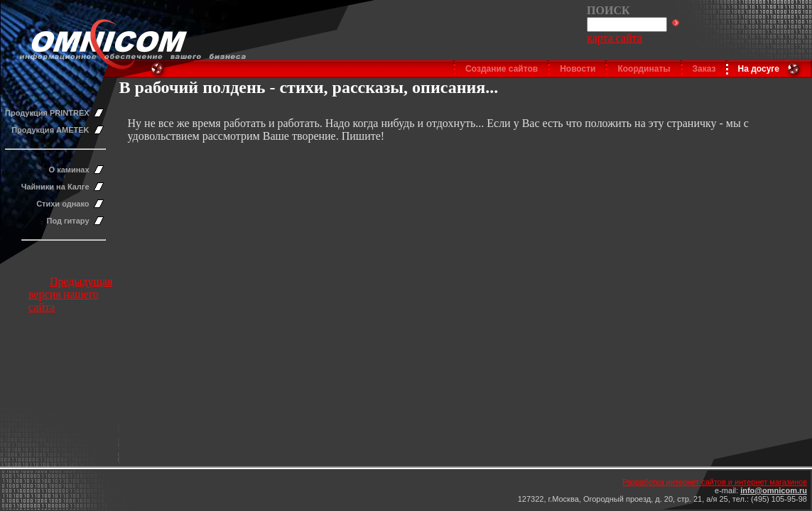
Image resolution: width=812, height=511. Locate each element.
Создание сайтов (502, 69)
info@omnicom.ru (774, 490)
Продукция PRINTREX (47, 113)
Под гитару (68, 221)
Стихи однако (63, 204)
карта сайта (615, 38)
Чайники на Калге (55, 187)
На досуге (759, 69)
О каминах (69, 170)
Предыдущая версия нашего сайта (70, 294)
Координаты (644, 69)
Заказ (704, 69)
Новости (578, 69)
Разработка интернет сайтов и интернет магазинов (715, 482)
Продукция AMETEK (50, 130)
